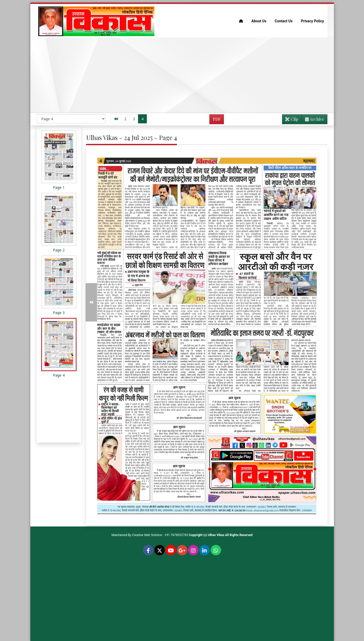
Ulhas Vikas (216, 535)
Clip (292, 119)
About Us (259, 21)
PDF (217, 119)
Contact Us (284, 21)
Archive (313, 120)
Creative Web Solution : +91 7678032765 (160, 535)
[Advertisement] (182, 75)
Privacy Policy (313, 21)
